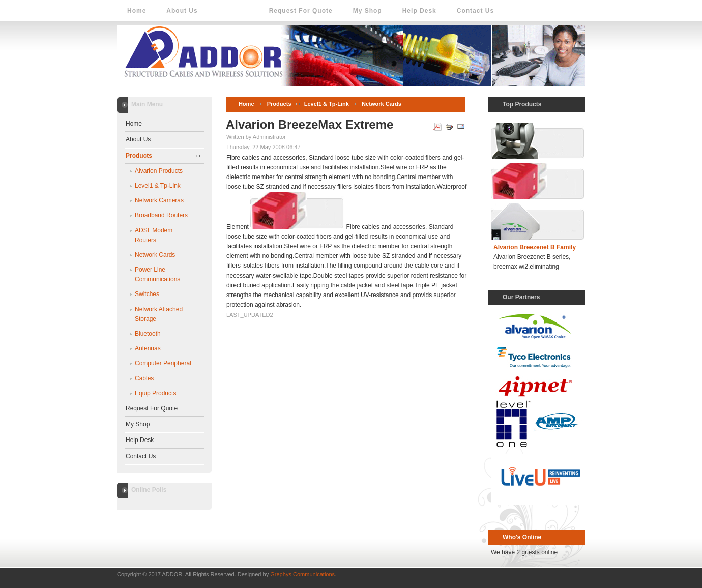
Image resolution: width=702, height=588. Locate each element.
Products (279, 104)
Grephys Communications (302, 574)
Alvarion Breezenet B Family (535, 247)
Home (246, 104)
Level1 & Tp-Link (327, 104)
